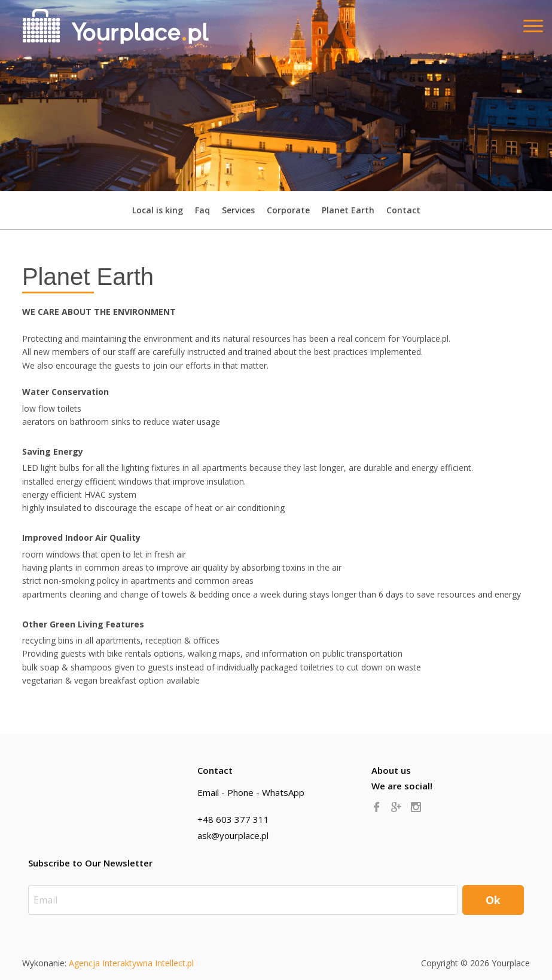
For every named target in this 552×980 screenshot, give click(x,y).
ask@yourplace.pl (233, 835)
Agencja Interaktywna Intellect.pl (131, 963)
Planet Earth (348, 210)
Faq (202, 210)
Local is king (158, 210)
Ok (493, 900)
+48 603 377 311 (233, 819)
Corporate (288, 210)
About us (391, 770)
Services (238, 210)
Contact (403, 210)
